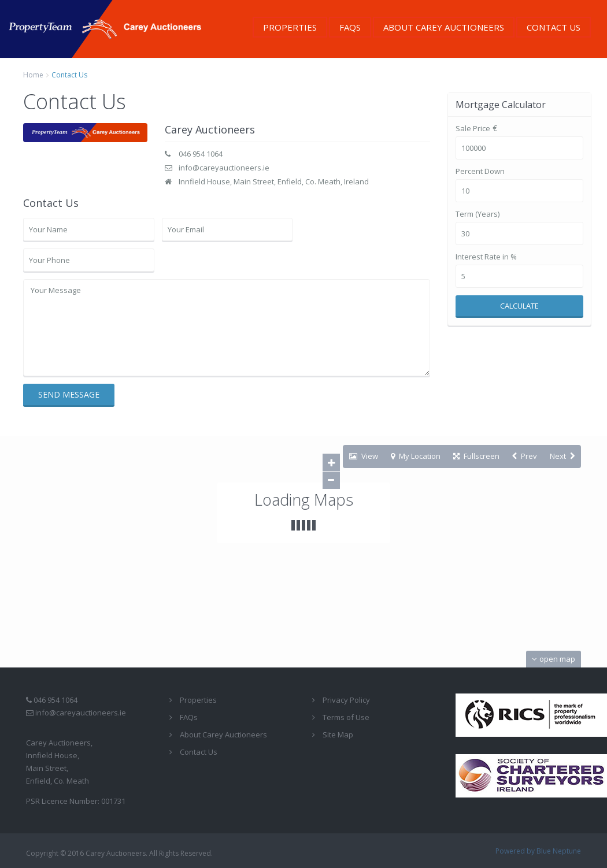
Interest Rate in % (486, 257)
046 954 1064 (201, 154)
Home (33, 75)
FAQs (350, 27)
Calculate (519, 306)
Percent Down (480, 171)
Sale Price (473, 129)
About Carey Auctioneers (444, 27)
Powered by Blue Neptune (538, 851)
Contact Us (554, 27)
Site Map (338, 735)
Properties (290, 27)
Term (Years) (478, 214)
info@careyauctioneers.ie (224, 168)
